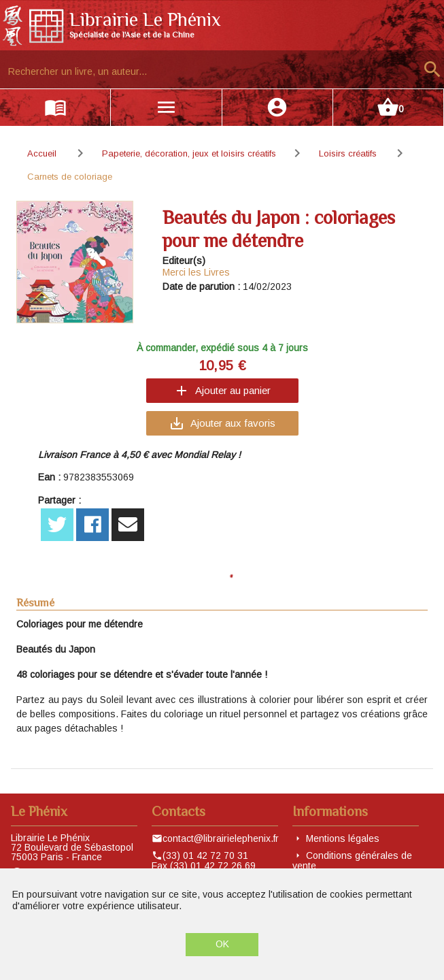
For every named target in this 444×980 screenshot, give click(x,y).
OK (222, 944)
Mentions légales (343, 838)
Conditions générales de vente (352, 861)
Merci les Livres (196, 272)
